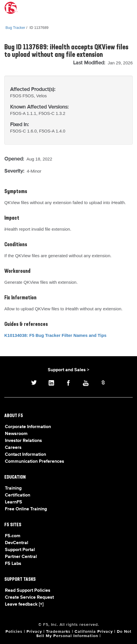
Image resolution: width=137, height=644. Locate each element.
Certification (18, 495)
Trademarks (58, 632)
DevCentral (17, 543)
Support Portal (20, 550)
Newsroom (16, 434)
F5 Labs (13, 564)
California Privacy (94, 632)
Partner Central (21, 557)
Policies (14, 632)
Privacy (34, 632)
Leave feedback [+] (24, 604)
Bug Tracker (15, 28)
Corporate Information (28, 427)
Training (13, 488)
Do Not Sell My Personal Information (84, 634)
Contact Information (25, 455)
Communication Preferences (35, 462)
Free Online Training (26, 509)
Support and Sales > (68, 370)
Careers (13, 448)
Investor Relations (23, 441)
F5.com (13, 536)
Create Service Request (29, 598)
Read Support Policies (28, 591)
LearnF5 (14, 502)
